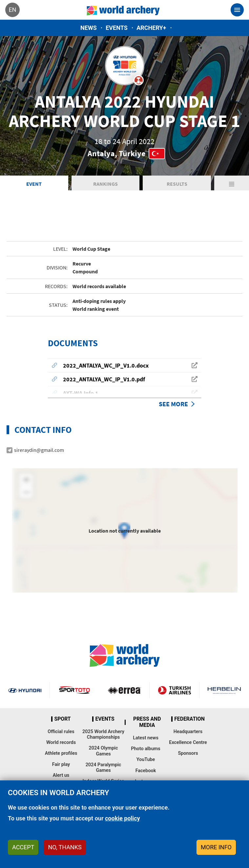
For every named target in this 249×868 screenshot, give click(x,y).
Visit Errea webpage (124, 690)
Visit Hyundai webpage (25, 690)
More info (216, 847)
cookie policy (123, 818)
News (89, 28)
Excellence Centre (188, 742)
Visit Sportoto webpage (75, 690)
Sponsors (188, 753)
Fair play (61, 764)
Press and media (147, 722)
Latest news (146, 738)
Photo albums (145, 749)
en (12, 10)
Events (117, 28)
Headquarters (188, 732)
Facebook (146, 771)
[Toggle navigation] (237, 10)
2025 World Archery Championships (103, 734)
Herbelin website (224, 690)
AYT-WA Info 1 (81, 393)
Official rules (61, 732)
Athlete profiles (61, 753)
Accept (23, 847)
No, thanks (65, 847)
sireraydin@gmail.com (39, 450)
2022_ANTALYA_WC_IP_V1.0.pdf (104, 379)
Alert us (61, 775)
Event (34, 184)
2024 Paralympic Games (104, 768)
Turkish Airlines (174, 690)
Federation (189, 719)
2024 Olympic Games (103, 751)
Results (177, 184)
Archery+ (151, 28)
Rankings (105, 184)
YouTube (146, 760)
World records (61, 742)
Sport (62, 719)
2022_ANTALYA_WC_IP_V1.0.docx (106, 365)
